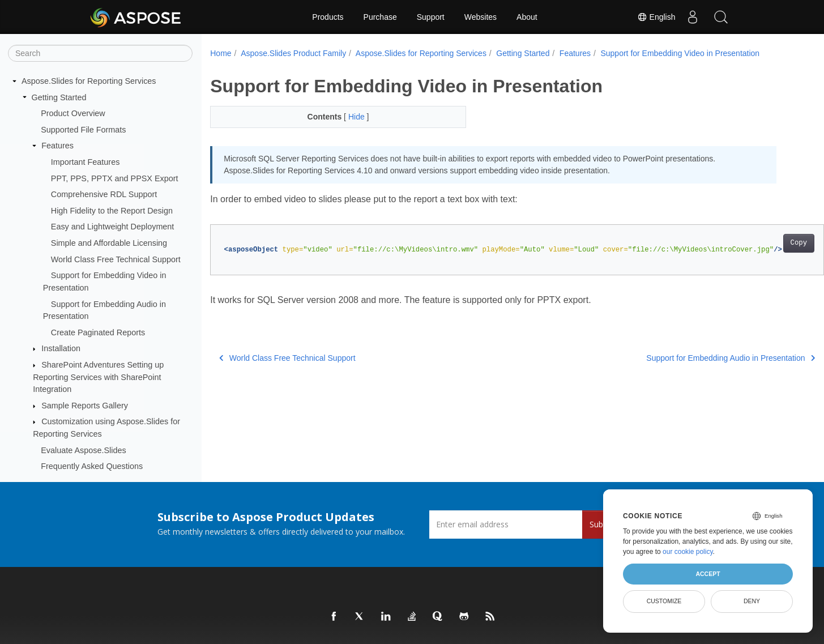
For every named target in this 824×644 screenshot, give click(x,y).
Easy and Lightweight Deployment (113, 227)
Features (57, 146)
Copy (756, 243)
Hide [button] (349, 117)
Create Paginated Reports (98, 332)
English (656, 17)
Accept (708, 574)
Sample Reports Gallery (85, 406)
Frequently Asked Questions (92, 466)
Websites (481, 17)
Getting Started (59, 97)
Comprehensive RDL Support (104, 194)
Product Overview (73, 113)
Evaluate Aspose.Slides (83, 450)
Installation (61, 348)
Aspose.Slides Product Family (293, 53)
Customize (664, 601)
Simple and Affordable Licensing (109, 243)
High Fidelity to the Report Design (112, 211)
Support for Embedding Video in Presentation (680, 53)
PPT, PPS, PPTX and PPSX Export (115, 178)
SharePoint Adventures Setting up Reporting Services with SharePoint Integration (98, 377)
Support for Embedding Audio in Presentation (689, 358)
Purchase (380, 17)
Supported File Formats (83, 130)
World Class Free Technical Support (116, 259)
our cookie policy (688, 552)
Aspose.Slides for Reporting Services (89, 81)
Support (431, 17)
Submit (602, 524)
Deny (752, 601)
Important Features (86, 162)
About (527, 17)
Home (221, 53)
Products (328, 17)
